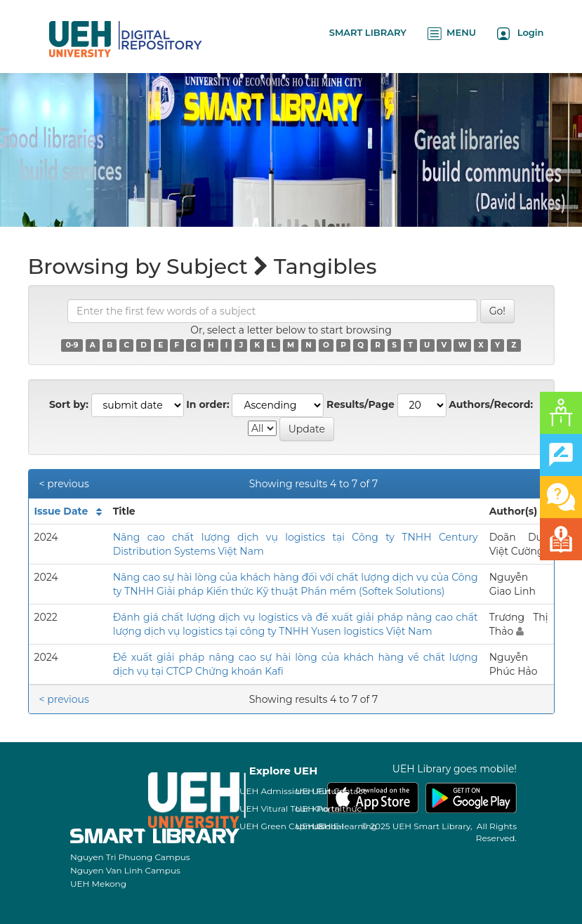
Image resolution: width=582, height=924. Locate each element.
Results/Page (361, 404)
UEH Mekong (98, 884)
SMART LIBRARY (368, 32)
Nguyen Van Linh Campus (125, 870)
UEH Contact (339, 791)
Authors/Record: (491, 404)
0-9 (72, 345)
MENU (452, 33)
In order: (208, 404)
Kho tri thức (337, 808)
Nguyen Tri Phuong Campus (130, 857)
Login (521, 33)
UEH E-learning (344, 826)
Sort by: (69, 404)
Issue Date (61, 511)
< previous (64, 484)
